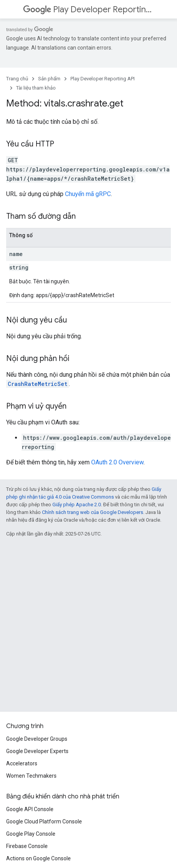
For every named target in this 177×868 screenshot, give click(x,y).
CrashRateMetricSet (38, 384)
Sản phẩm (49, 79)
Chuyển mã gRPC (88, 194)
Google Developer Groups (37, 739)
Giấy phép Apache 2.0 (77, 505)
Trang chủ (17, 79)
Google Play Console (31, 834)
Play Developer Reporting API (88, 9)
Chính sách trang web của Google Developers (93, 512)
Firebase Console (27, 846)
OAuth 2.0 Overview (117, 462)
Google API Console (30, 809)
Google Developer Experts (37, 751)
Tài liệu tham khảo (36, 88)
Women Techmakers (31, 776)
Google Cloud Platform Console (44, 821)
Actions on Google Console (38, 858)
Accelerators (22, 763)
